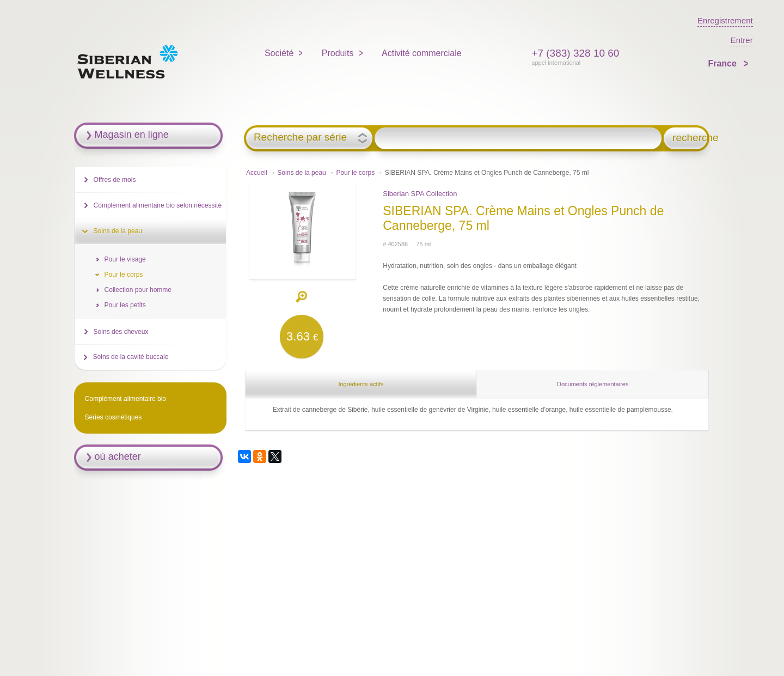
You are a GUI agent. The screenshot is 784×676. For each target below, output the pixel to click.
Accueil (257, 173)
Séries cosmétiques (114, 417)
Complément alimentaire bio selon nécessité (158, 205)
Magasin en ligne (132, 135)
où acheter (118, 456)
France (723, 63)
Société (279, 53)
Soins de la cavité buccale (131, 357)
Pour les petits (125, 305)
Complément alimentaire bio (125, 399)
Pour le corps (355, 173)
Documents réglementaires (593, 384)
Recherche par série (300, 137)
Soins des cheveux (121, 332)
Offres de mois (115, 180)
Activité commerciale (422, 53)
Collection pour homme (138, 290)
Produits (338, 53)
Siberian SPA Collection (420, 194)
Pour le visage (125, 259)
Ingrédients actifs (361, 384)
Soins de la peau (301, 173)
